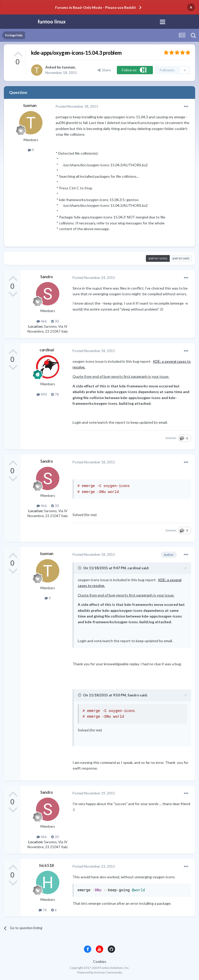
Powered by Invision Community (100, 972)
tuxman (68, 67)
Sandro (47, 276)
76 (43, 910)
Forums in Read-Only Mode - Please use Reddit (96, 7)
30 (55, 321)
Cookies (100, 961)
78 (55, 394)
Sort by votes (158, 258)
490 (42, 394)
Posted (77, 106)
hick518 (47, 865)
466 (42, 321)
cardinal (47, 350)
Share (104, 70)
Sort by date (181, 258)
